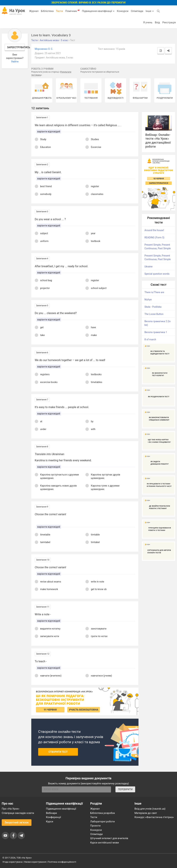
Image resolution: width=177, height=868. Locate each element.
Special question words (157, 274)
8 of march (150, 339)
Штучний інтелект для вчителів (109, 838)
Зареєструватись (16, 47)
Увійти (15, 62)
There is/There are (154, 292)
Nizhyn (148, 300)
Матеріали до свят (146, 813)
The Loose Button (154, 314)
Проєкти (95, 826)
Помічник (72, 11)
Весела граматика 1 (156, 332)
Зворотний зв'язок (17, 822)
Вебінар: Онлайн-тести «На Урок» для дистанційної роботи (158, 141)
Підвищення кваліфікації (98, 11)
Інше (150, 11)
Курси (50, 822)
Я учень (148, 22)
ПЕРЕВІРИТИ (125, 789)
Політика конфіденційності (62, 862)
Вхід (157, 22)
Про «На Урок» (11, 809)
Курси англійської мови (105, 843)
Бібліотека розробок (103, 813)
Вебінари (51, 813)
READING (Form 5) (154, 237)
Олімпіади (96, 834)
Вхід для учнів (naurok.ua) (150, 809)
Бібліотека (47, 11)
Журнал (34, 11)
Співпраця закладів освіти (18, 813)
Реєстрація (169, 22)
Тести (59, 11)
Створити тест (58, 752)
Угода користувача (12, 862)
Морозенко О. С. (44, 49)
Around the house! (154, 230)
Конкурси (123, 11)
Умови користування (35, 862)
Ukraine (149, 267)
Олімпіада (137, 11)
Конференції (53, 817)
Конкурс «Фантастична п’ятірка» (154, 817)
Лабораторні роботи (103, 822)
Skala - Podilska (153, 307)
